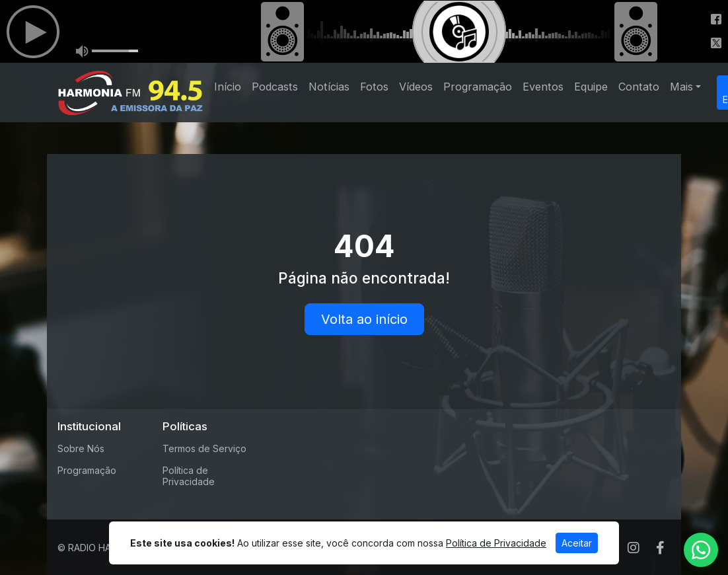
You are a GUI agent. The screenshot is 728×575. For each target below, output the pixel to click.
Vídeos (416, 87)
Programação (478, 87)
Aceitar (577, 543)
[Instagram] (634, 548)
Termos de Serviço (204, 448)
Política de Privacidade (189, 476)
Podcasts (275, 87)
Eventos (543, 87)
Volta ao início (364, 319)
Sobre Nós (81, 448)
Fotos (374, 87)
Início (228, 87)
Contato (639, 87)
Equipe (591, 87)
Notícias (329, 87)
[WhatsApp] (701, 550)
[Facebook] (660, 548)
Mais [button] (681, 87)
